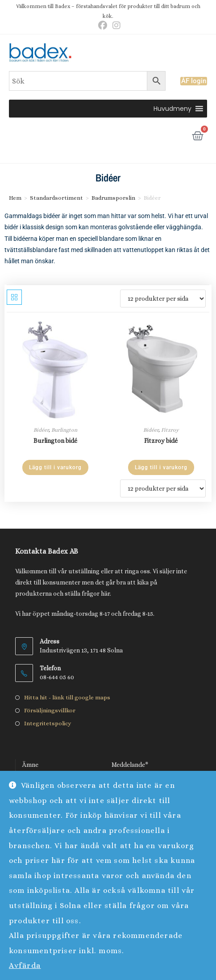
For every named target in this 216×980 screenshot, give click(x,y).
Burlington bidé (55, 441)
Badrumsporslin (113, 198)
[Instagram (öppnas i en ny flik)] (115, 25)
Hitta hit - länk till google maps (67, 697)
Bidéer (41, 430)
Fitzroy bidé (161, 441)
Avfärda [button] (25, 965)
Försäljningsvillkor (50, 710)
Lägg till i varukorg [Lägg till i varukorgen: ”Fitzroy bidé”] (161, 467)
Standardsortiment (56, 198)
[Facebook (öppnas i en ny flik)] (103, 25)
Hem (15, 198)
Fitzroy (170, 430)
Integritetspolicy (48, 723)
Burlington (64, 430)
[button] (172, 109)
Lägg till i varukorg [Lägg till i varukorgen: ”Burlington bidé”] (55, 467)
